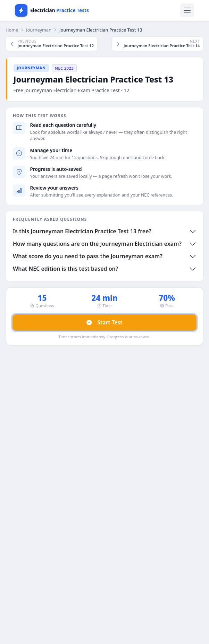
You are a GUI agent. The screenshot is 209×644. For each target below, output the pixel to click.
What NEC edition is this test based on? (65, 269)
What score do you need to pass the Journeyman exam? (88, 256)
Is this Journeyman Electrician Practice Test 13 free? (82, 231)
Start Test (104, 323)
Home (12, 30)
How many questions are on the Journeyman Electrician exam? (97, 244)
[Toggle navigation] (187, 10)
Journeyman (39, 30)
